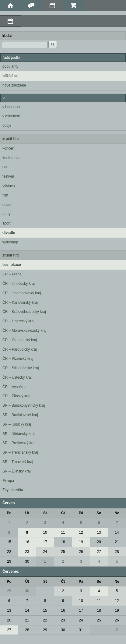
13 (99, 533)
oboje (7, 126)
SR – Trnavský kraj (18, 462)
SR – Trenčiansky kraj (20, 452)
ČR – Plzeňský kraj (18, 359)
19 (81, 542)
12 (81, 533)
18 (63, 542)
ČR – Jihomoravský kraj (22, 293)
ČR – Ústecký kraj (17, 377)
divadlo (9, 233)
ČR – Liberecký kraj (18, 321)
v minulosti (11, 116)
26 (81, 552)
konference (11, 158)
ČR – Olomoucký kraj (20, 340)
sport (7, 223)
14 (117, 533)
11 (63, 533)
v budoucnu (12, 107)
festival (8, 176)
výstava (9, 186)
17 (45, 542)
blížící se (10, 76)
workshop (10, 242)
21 (117, 542)
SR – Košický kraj (17, 424)
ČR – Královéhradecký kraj (24, 312)
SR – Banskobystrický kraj (24, 405)
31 (81, 630)
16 (27, 542)
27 (99, 552)
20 (99, 542)
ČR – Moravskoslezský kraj (24, 331)
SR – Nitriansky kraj (18, 434)
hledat (7, 36)
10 (45, 533)
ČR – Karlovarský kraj (20, 303)
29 (9, 561)
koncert (8, 148)
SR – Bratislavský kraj (20, 415)
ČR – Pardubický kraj (20, 349)
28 (117, 552)
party (7, 214)
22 (9, 552)
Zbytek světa (13, 490)
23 (27, 552)
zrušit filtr (11, 139)
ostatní (8, 205)
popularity (10, 66)
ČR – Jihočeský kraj (19, 284)
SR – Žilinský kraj (17, 471)
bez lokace (12, 265)
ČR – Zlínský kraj (16, 396)
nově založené (14, 85)
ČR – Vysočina (14, 387)
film (5, 195)
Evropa (8, 481)
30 (27, 561)
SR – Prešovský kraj (19, 443)
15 (9, 542)
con (5, 167)
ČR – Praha (12, 274)
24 (45, 552)
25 (63, 552)
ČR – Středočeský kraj (21, 368)
